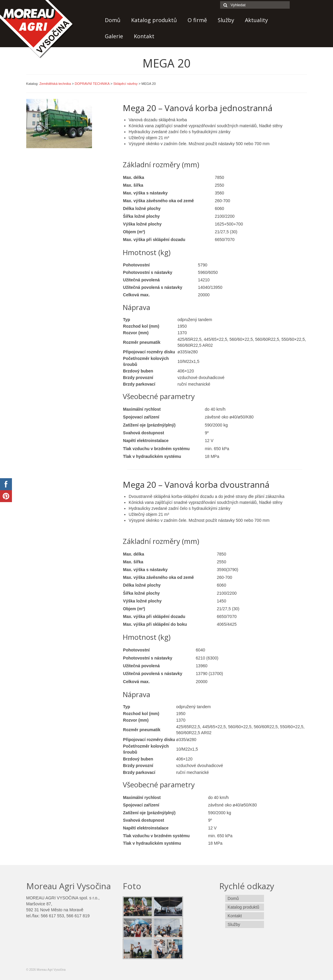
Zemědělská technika (55, 84)
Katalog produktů (154, 20)
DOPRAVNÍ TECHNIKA (92, 84)
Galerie (114, 36)
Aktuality (256, 20)
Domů (113, 20)
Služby (226, 20)
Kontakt (144, 36)
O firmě (197, 20)
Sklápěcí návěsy (125, 84)
